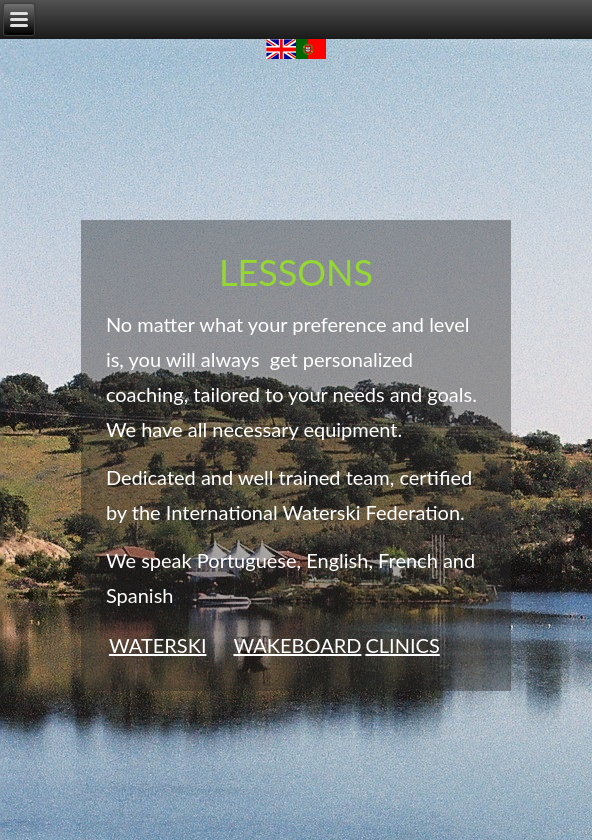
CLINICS (402, 645)
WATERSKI (158, 645)
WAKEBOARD (297, 645)
